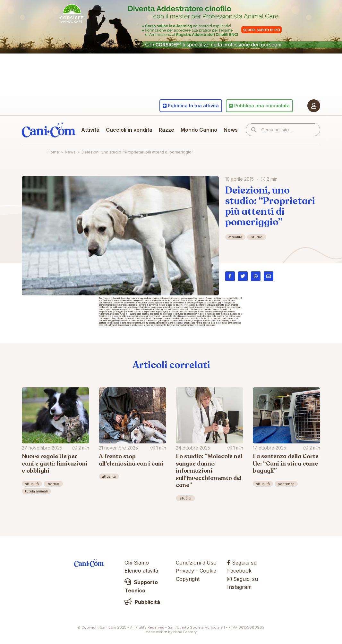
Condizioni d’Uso (196, 563)
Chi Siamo (137, 563)
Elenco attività (141, 571)
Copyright (188, 579)
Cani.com (49, 130)
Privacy (185, 571)
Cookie (208, 571)
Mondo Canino (199, 130)
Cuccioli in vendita (129, 130)
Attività (90, 130)
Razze (167, 130)
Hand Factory (185, 632)
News (231, 130)
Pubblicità (142, 602)
